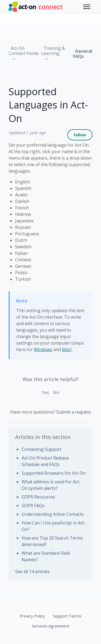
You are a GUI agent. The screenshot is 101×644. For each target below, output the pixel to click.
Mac (66, 349)
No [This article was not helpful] (56, 392)
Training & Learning (53, 51)
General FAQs (83, 54)
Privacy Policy (32, 616)
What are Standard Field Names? (46, 556)
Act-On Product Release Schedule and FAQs (45, 461)
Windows (43, 349)
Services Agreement (51, 626)
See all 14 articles (32, 572)
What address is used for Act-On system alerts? (51, 485)
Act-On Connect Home (24, 51)
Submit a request (74, 412)
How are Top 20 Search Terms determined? (52, 541)
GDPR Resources (38, 497)
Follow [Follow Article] (80, 135)
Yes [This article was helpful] (46, 392)
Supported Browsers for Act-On (54, 473)
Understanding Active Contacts (53, 514)
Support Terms (67, 616)
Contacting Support (41, 449)
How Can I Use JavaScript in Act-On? (54, 526)
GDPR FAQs (33, 506)
